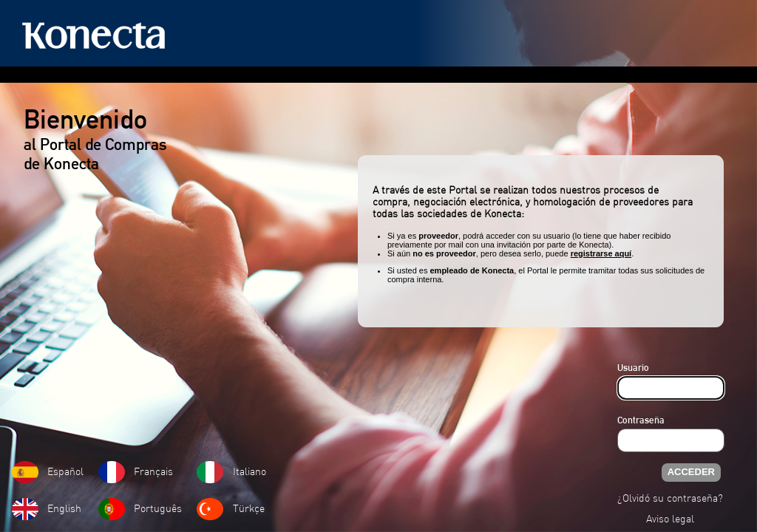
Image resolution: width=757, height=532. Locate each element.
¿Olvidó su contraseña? (670, 499)
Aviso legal (670, 520)
